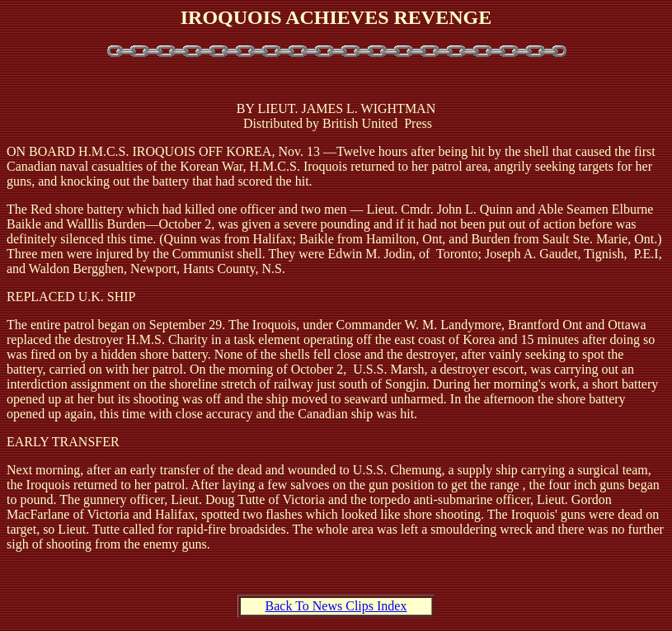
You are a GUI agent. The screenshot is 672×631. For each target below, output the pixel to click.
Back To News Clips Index (336, 606)
